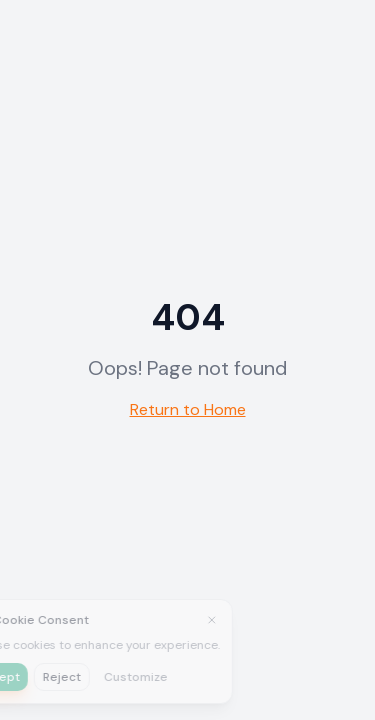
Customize (101, 677)
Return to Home (188, 409)
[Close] (177, 620)
